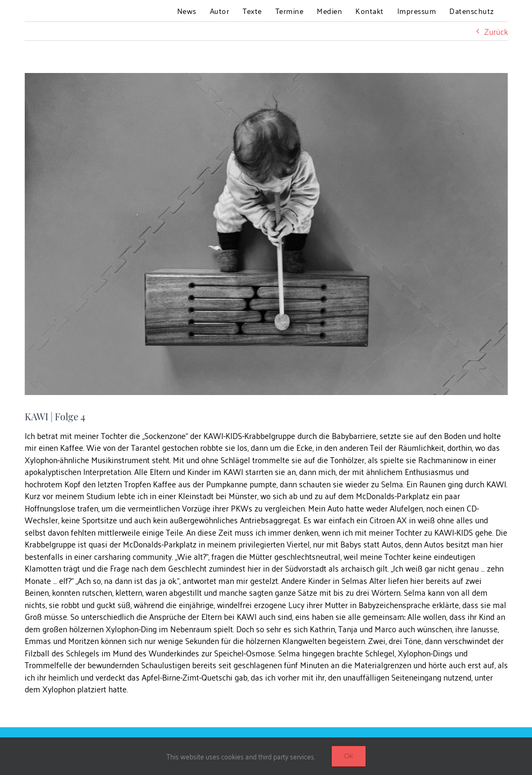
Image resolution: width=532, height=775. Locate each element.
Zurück (496, 31)
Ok (349, 756)
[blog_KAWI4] (266, 234)
